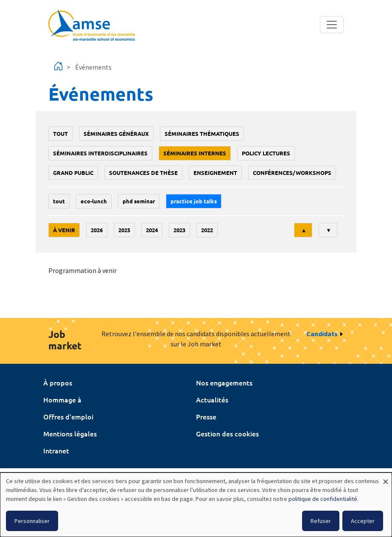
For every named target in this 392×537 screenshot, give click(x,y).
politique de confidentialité (323, 499)
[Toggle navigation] (332, 25)
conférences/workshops (292, 173)
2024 (152, 230)
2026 (97, 230)
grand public (73, 173)
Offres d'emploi (68, 416)
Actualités (212, 399)
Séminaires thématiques (202, 134)
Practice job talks (194, 201)
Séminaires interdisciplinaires (100, 153)
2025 (124, 230)
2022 (207, 230)
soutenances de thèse (143, 173)
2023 (179, 230)
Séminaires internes (195, 153)
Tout (60, 134)
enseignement (215, 173)
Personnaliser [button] (32, 521)
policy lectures (266, 153)
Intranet (56, 450)
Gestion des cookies (227, 433)
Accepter (363, 521)
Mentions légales (70, 433)
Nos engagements (224, 382)
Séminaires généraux (116, 134)
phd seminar (139, 201)
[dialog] (196, 505)
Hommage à (62, 399)
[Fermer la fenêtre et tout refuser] (386, 478)
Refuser (321, 521)
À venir (64, 230)
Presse (206, 416)
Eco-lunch (94, 201)
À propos (58, 382)
